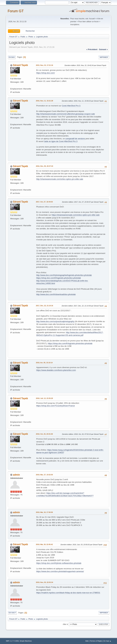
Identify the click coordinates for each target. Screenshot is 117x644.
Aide (87, 641)
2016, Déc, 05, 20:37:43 (44, 166)
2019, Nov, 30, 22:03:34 (44, 582)
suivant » (103, 49)
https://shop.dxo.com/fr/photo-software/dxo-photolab (59, 563)
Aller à (65, 624)
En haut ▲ (107, 641)
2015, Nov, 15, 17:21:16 (44, 65)
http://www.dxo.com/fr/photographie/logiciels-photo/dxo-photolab (64, 275)
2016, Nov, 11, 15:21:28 (44, 101)
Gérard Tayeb (20, 65)
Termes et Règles (96, 641)
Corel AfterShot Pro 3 (71, 106)
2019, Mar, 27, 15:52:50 (44, 475)
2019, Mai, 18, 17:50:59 (44, 512)
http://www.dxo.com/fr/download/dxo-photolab (56, 294)
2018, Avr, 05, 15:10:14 (44, 363)
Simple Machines (26, 641)
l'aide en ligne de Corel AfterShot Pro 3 (60, 141)
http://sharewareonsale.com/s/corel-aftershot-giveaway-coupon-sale (66, 114)
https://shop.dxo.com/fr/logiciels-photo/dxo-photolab (59, 278)
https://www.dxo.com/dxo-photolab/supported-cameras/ (60, 571)
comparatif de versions (75, 139)
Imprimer (104, 57)
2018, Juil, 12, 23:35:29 (44, 398)
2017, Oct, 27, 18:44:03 (44, 202)
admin (16, 475)
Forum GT (16, 11)
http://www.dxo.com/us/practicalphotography (55, 321)
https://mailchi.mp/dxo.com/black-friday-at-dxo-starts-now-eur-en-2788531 (68, 593)
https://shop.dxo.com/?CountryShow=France (55, 406)
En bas (12, 57)
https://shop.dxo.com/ (46, 73)
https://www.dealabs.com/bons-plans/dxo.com (56, 370)
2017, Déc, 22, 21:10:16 (44, 306)
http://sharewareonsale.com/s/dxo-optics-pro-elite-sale (60, 179)
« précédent (92, 49)
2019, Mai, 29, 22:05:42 (44, 544)
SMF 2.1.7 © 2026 (12, 641)
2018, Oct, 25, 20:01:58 (44, 434)
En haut (12, 613)
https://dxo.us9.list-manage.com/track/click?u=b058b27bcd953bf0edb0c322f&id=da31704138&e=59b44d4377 (65, 494)
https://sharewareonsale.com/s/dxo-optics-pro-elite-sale (76, 215)
